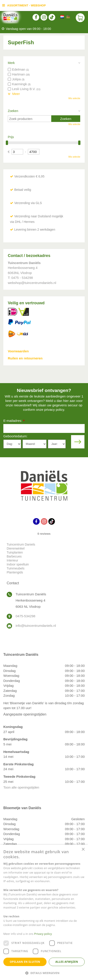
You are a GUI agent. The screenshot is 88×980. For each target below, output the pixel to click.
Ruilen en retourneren (25, 358)
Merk (11, 63)
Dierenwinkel (16, 548)
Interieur (12, 560)
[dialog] (44, 912)
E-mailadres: (14, 421)
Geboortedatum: (15, 436)
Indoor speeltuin (18, 564)
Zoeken (13, 111)
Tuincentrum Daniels (21, 544)
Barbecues (14, 556)
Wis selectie (74, 98)
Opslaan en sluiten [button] (25, 962)
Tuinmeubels (16, 568)
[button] (44, 973)
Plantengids (15, 572)
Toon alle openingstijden (21, 787)
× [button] (83, 850)
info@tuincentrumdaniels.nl (36, 626)
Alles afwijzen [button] (67, 962)
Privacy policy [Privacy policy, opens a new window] (43, 934)
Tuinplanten (15, 552)
